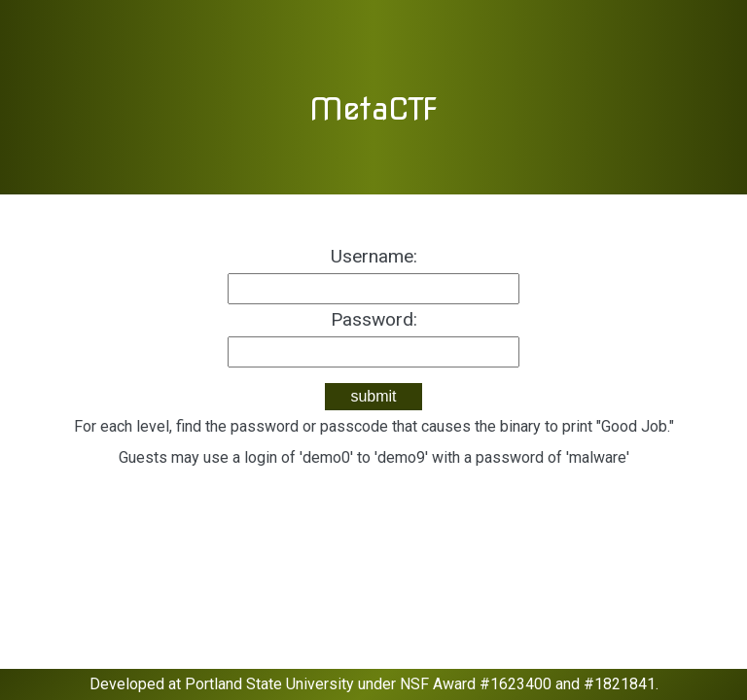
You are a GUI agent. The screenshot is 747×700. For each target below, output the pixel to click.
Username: (374, 256)
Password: (374, 319)
